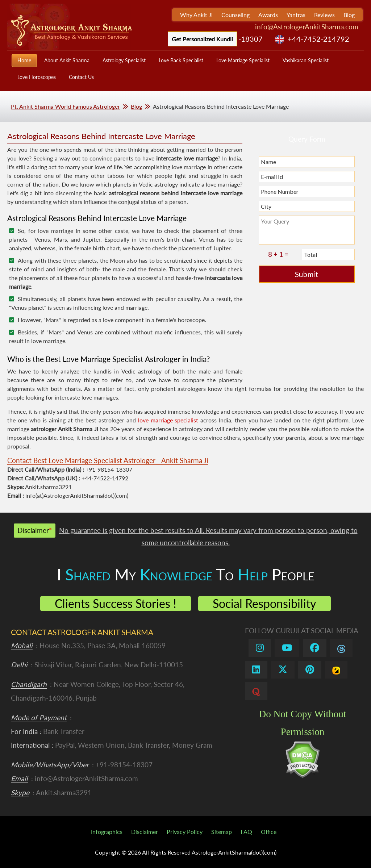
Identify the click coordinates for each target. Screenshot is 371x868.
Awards (268, 15)
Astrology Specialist (124, 60)
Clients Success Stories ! (116, 603)
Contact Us (81, 77)
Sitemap (222, 832)
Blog (349, 15)
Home (24, 60)
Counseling (235, 15)
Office (269, 832)
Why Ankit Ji (196, 15)
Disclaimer (145, 832)
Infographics (107, 832)
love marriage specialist (168, 420)
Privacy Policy (185, 832)
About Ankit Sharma (67, 60)
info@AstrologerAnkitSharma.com (307, 27)
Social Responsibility (264, 603)
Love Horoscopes (37, 77)
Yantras (296, 15)
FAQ (246, 832)
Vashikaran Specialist (306, 60)
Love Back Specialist (181, 60)
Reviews (324, 15)
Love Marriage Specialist (243, 60)
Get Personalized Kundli (202, 39)
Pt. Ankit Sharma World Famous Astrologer (65, 106)
